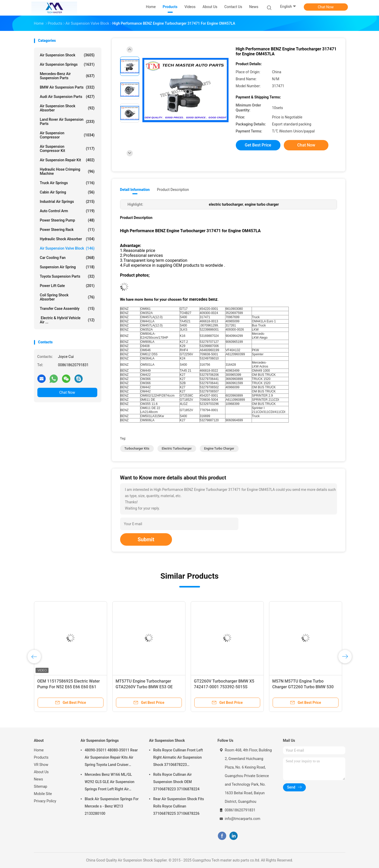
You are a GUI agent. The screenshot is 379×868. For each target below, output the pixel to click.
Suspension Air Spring (67, 267)
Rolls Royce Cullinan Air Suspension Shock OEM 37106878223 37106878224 (177, 782)
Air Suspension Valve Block (67, 248)
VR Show (41, 765)
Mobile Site (43, 794)
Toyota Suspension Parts (67, 276)
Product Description (173, 190)
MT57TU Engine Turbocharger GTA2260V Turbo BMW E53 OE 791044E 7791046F (144, 687)
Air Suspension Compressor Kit (67, 149)
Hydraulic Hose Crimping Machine (67, 171)
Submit (146, 539)
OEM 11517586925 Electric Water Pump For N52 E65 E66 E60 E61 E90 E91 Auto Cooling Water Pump (69, 687)
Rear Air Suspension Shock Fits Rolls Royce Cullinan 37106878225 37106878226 (179, 806)
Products (41, 757)
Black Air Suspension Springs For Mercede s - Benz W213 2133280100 (112, 806)
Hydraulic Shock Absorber (67, 239)
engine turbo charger (219, 449)
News (39, 779)
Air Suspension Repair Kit (67, 160)
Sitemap (41, 786)
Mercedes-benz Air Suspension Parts (67, 76)
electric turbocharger (177, 449)
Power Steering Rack (67, 230)
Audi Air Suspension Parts (67, 97)
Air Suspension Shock (67, 55)
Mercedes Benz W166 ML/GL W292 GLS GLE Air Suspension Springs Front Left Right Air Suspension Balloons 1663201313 (110, 783)
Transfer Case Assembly (67, 309)
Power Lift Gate (67, 286)
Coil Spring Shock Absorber (67, 297)
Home (39, 750)
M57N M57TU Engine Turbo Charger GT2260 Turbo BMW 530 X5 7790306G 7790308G (303, 687)
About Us (41, 772)
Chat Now (326, 7)
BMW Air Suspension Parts (67, 87)
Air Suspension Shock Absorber (67, 108)
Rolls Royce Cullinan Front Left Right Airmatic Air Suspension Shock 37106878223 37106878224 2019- (178, 758)
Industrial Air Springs (67, 202)
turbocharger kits (137, 449)
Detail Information (135, 190)
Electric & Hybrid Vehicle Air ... (67, 320)
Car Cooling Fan (67, 258)
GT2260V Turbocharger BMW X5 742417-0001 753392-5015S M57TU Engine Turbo (224, 687)
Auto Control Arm (67, 211)
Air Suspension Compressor (67, 135)
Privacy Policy (45, 801)
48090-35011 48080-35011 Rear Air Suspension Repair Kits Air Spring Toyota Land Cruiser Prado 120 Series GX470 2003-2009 (111, 758)
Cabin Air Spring (67, 192)
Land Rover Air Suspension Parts (67, 122)
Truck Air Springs (67, 183)
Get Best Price (258, 145)
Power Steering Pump (67, 220)
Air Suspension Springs (67, 64)
